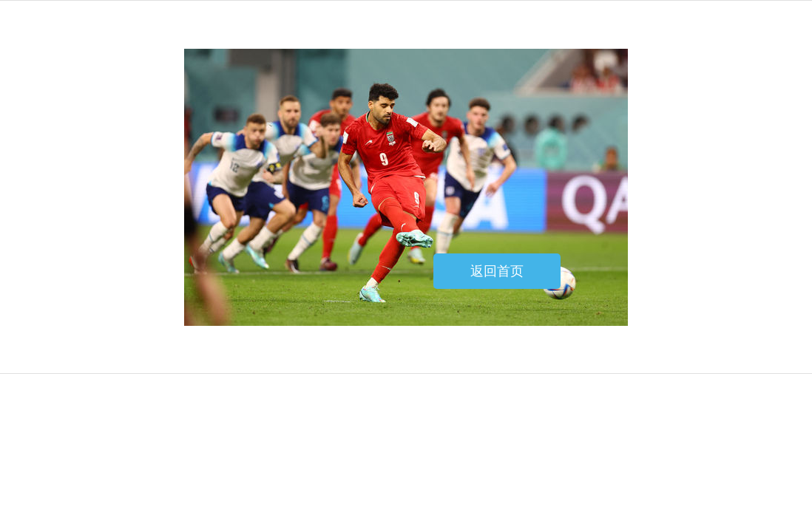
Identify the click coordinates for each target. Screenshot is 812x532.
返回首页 (497, 271)
